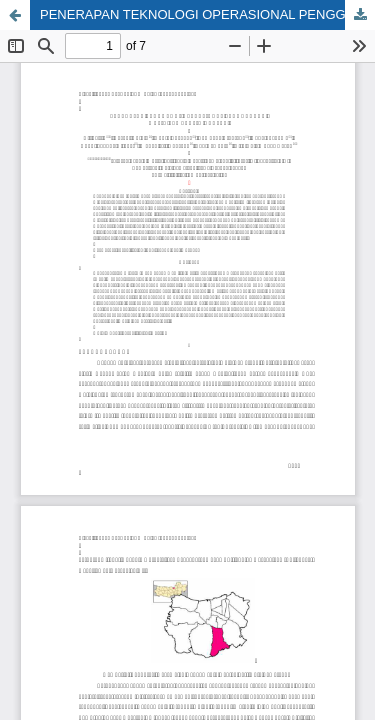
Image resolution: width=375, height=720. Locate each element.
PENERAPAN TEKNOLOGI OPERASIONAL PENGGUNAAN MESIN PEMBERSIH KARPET (207, 14)
